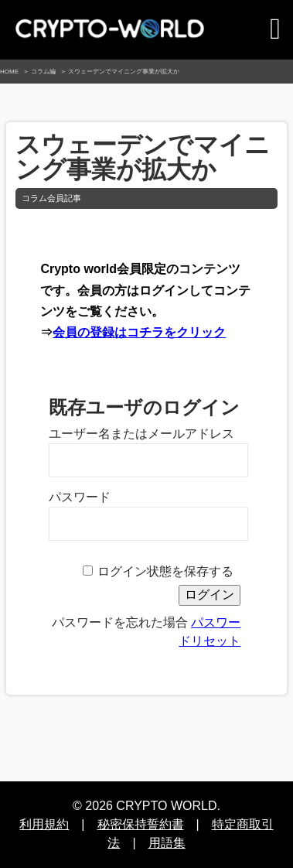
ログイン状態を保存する (165, 571)
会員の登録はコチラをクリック (139, 332)
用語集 (167, 843)
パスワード (80, 497)
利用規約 (44, 824)
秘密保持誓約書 (141, 824)
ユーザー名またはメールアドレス (141, 434)
